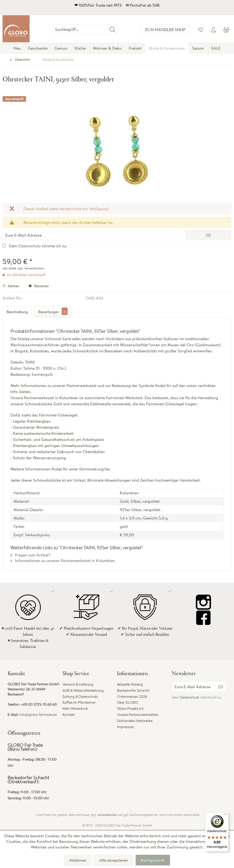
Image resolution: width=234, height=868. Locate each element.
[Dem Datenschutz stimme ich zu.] (4, 246)
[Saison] (198, 48)
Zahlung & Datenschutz (80, 697)
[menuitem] (118, 29)
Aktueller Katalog (130, 684)
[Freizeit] (135, 48)
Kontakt (69, 715)
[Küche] (80, 48)
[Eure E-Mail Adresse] (194, 687)
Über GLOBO (128, 702)
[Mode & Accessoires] (167, 48)
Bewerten (39, 286)
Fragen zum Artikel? (30, 555)
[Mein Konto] (213, 29)
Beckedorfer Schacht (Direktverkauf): (29, 780)
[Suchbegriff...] (85, 29)
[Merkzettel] (201, 29)
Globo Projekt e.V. (131, 708)
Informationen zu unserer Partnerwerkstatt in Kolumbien (63, 560)
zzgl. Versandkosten (31, 268)
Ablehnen (78, 860)
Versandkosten (107, 815)
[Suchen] (113, 29)
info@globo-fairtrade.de (38, 715)
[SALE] (216, 48)
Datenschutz (30, 246)
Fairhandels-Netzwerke (135, 721)
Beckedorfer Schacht (133, 690)
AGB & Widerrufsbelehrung (83, 690)
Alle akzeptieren (114, 860)
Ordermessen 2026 (132, 697)
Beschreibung (17, 312)
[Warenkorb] (226, 29)
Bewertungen (53, 311)
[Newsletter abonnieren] (221, 687)
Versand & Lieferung (78, 684)
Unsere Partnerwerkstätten (138, 715)
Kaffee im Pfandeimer (79, 702)
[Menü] (226, 815)
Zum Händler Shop (165, 29)
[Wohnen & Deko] (107, 48)
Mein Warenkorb (75, 708)
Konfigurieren (153, 860)
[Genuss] (61, 48)
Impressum (126, 727)
